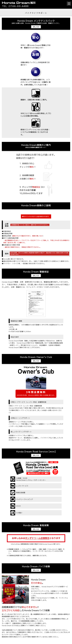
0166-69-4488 (19, 6)
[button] (69, 4)
